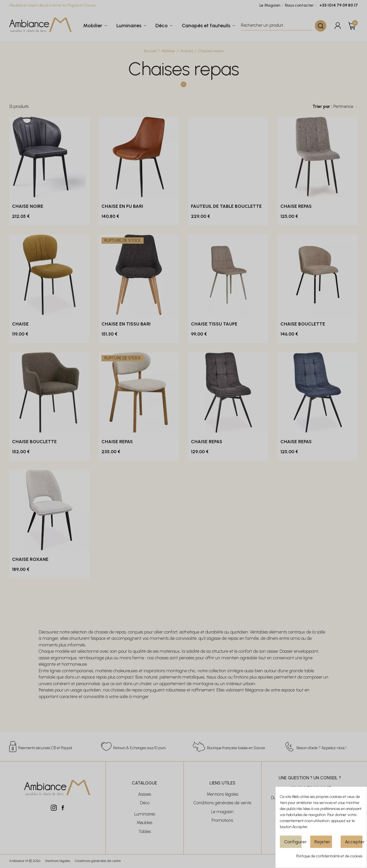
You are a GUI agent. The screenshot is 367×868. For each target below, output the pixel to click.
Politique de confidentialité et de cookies (329, 856)
